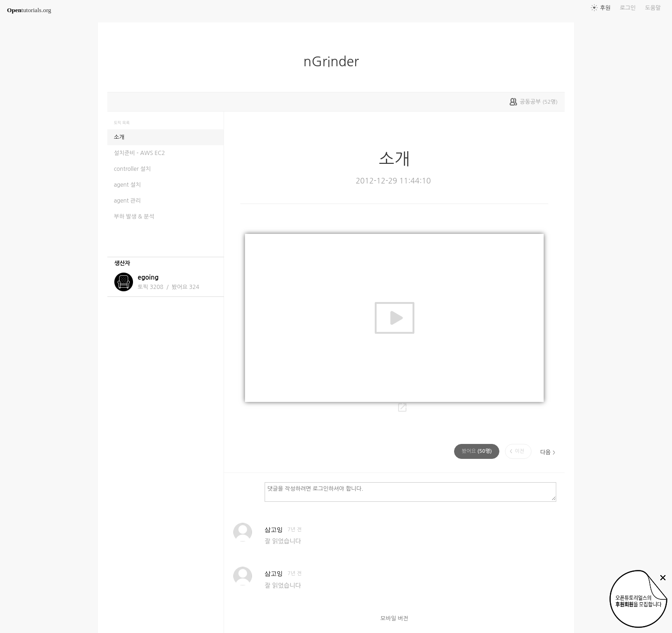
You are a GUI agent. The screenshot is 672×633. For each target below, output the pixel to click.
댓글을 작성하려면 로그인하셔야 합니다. (410, 492)
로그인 (628, 8)
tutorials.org (29, 10)
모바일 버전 (394, 619)
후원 (605, 8)
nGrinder (335, 62)
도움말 (653, 8)
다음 (545, 452)
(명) (477, 451)
